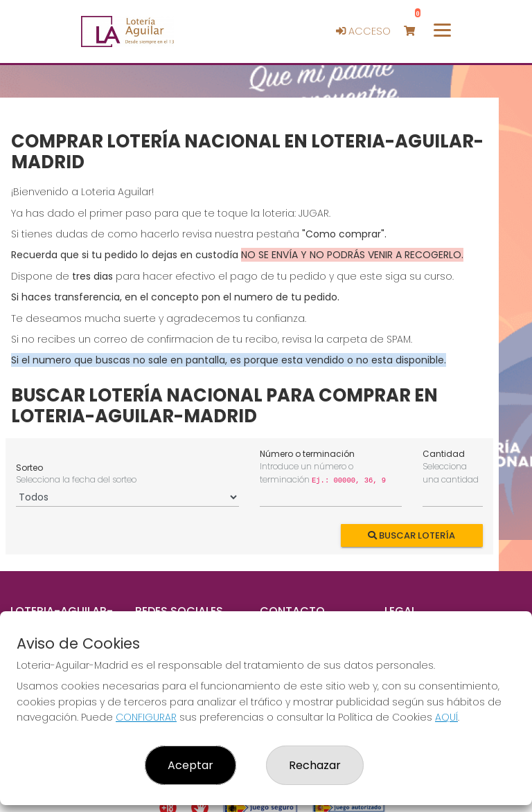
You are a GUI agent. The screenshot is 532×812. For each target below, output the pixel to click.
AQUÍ (446, 717)
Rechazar (315, 765)
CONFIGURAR (146, 717)
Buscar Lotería (412, 535)
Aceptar (190, 765)
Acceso (363, 31)
